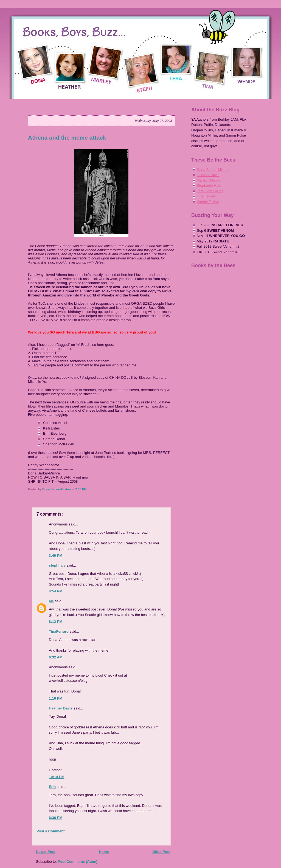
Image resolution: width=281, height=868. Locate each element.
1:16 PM (56, 698)
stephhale (57, 565)
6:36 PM (56, 818)
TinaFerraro (59, 631)
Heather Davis (61, 708)
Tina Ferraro (206, 196)
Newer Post (46, 852)
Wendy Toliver (208, 202)
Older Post (161, 852)
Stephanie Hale (209, 186)
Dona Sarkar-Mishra (213, 170)
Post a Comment (51, 831)
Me (51, 601)
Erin (52, 787)
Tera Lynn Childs (210, 191)
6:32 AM (56, 657)
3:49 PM (56, 555)
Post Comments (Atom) (78, 862)
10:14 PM (57, 777)
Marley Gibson (208, 180)
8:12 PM (56, 622)
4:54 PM (56, 591)
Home (104, 852)
